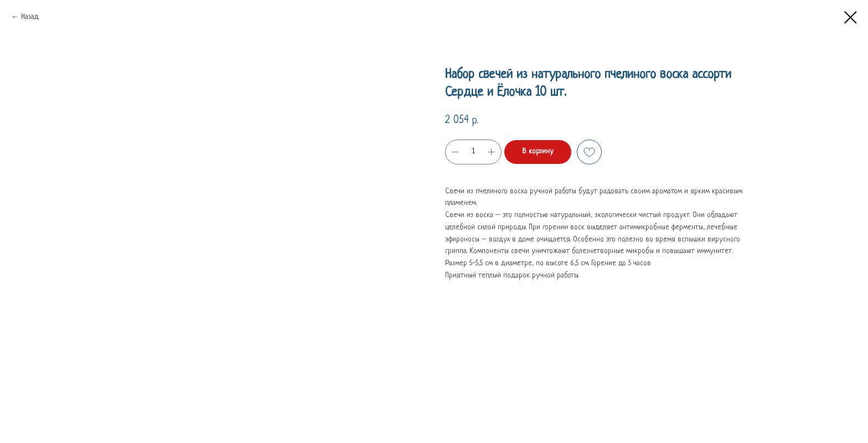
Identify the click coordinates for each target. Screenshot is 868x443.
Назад (30, 17)
